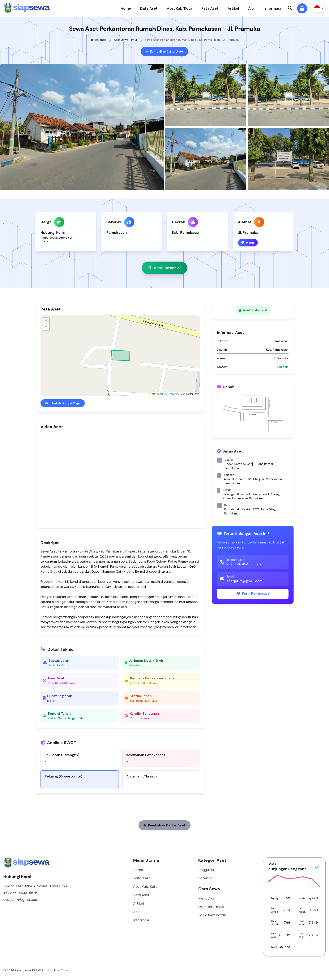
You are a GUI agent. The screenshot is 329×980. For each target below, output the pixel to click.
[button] (46, 321)
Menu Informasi (211, 907)
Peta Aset (210, 8)
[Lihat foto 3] (289, 95)
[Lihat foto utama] (82, 127)
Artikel (233, 8)
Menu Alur (206, 898)
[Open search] (290, 8)
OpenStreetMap (177, 394)
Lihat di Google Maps (63, 403)
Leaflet (157, 394)
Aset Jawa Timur (126, 40)
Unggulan (206, 870)
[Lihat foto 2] (206, 95)
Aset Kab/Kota (180, 8)
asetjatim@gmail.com (21, 900)
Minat (248, 243)
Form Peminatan (253, 594)
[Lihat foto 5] (289, 159)
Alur (252, 8)
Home (126, 8)
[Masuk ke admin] (302, 8)
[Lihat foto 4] (206, 159)
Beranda (98, 40)
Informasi (273, 8)
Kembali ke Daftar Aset (165, 51)
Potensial (206, 878)
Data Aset (149, 8)
